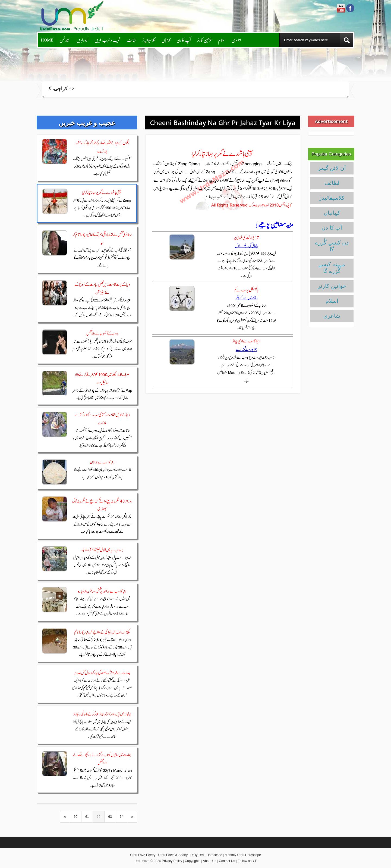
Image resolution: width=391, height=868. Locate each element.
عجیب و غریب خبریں (108, 40)
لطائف (132, 40)
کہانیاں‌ (166, 40)
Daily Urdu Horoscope (206, 855)
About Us (209, 861)
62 (98, 817)
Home (47, 40)
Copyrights (192, 861)
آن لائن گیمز (332, 168)
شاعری (236, 40)
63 (110, 817)
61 (87, 817)
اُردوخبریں (82, 40)
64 (122, 817)
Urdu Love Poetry (143, 855)
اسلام (222, 40)
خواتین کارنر (204, 40)
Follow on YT (247, 861)
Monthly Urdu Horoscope (243, 855)
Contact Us (227, 861)
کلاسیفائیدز (149, 40)
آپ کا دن (184, 40)
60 (76, 817)
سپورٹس (65, 40)
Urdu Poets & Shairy (173, 855)
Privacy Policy (172, 861)
